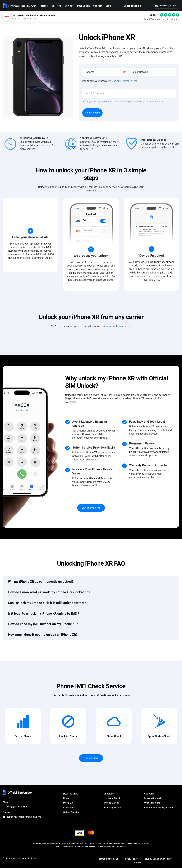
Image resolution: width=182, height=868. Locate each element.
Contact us (69, 808)
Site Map (138, 863)
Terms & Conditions (108, 859)
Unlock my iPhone (91, 508)
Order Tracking (132, 6)
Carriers (56, 6)
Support (98, 6)
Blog (108, 6)
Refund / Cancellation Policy (158, 859)
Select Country (71, 813)
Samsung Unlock (113, 808)
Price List (68, 803)
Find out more (91, 758)
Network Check (112, 798)
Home (44, 6)
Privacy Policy (131, 859)
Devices (69, 6)
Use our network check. (125, 81)
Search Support (152, 798)
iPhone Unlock (112, 803)
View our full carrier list (118, 327)
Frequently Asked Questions (159, 808)
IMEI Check (83, 6)
